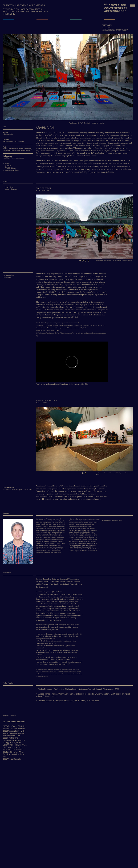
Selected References (12, 171)
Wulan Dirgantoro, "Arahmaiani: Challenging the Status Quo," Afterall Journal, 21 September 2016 (79, 689)
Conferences (9, 167)
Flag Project (9, 187)
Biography (8, 165)
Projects (8, 163)
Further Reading (10, 169)
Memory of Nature (11, 189)
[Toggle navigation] (133, 5)
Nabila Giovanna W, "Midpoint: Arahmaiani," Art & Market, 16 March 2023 (69, 701)
